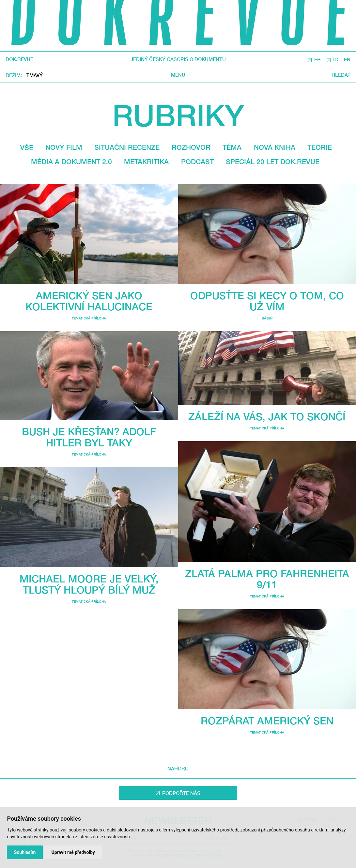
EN (347, 59)
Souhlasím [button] (25, 852)
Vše (27, 147)
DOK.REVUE (19, 60)
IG (336, 59)
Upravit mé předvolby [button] (73, 852)
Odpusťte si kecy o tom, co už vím (267, 301)
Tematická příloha (89, 318)
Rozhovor (191, 147)
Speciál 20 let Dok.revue (273, 162)
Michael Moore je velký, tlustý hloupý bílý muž (89, 584)
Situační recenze (127, 147)
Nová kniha (275, 147)
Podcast (197, 162)
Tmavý (35, 75)
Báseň (267, 318)
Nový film (64, 147)
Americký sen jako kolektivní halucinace (89, 301)
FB (317, 59)
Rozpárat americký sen (267, 721)
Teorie (320, 147)
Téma (232, 147)
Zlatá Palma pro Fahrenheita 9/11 (267, 579)
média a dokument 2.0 (71, 162)
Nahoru (178, 768)
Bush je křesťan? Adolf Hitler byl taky (89, 437)
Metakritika (146, 162)
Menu (178, 75)
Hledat (341, 75)
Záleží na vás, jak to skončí (267, 417)
